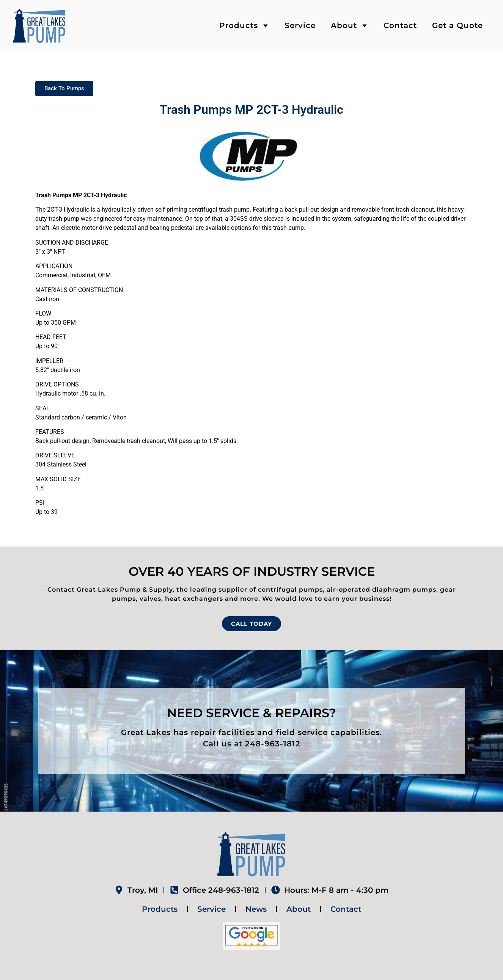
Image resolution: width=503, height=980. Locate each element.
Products (244, 25)
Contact (400, 25)
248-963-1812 (273, 744)
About (350, 25)
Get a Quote (457, 25)
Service (300, 25)
